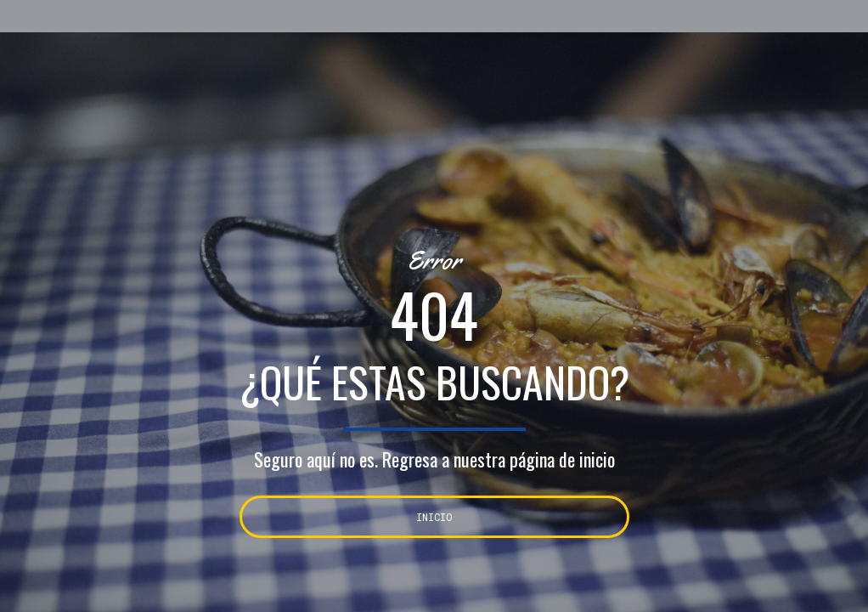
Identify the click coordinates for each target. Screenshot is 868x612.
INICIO (434, 517)
